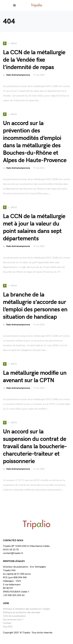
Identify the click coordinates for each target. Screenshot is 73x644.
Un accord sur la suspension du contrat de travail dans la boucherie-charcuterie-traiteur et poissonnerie (35, 446)
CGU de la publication (14, 616)
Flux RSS (8, 627)
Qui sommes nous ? (13, 620)
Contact (7, 623)
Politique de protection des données (22, 613)
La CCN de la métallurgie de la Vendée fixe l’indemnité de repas (34, 60)
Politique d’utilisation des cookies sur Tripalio (27, 609)
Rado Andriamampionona (18, 75)
